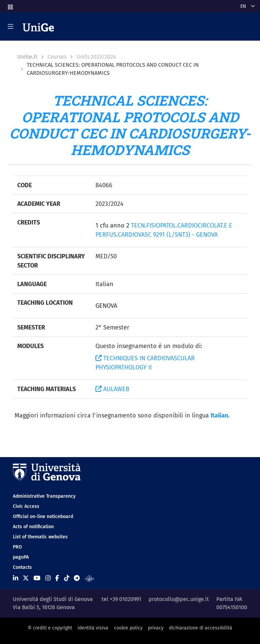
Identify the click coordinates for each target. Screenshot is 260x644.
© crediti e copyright (50, 628)
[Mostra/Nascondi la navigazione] (10, 26)
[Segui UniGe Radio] (90, 578)
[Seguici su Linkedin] (16, 578)
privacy (156, 628)
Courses (57, 57)
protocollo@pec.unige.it (179, 599)
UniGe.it (27, 57)
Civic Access (26, 506)
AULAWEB (112, 389)
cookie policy (128, 628)
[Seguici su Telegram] (77, 578)
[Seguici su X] (26, 578)
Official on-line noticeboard (43, 517)
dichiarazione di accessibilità (201, 628)
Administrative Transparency (44, 496)
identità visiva (93, 628)
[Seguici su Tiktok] (67, 578)
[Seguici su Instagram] (48, 578)
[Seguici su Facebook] (57, 578)
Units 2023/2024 (96, 57)
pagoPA (21, 557)
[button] (10, 5)
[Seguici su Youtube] (37, 578)
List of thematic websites (40, 537)
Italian (219, 415)
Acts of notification (33, 527)
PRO (17, 547)
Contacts (22, 567)
